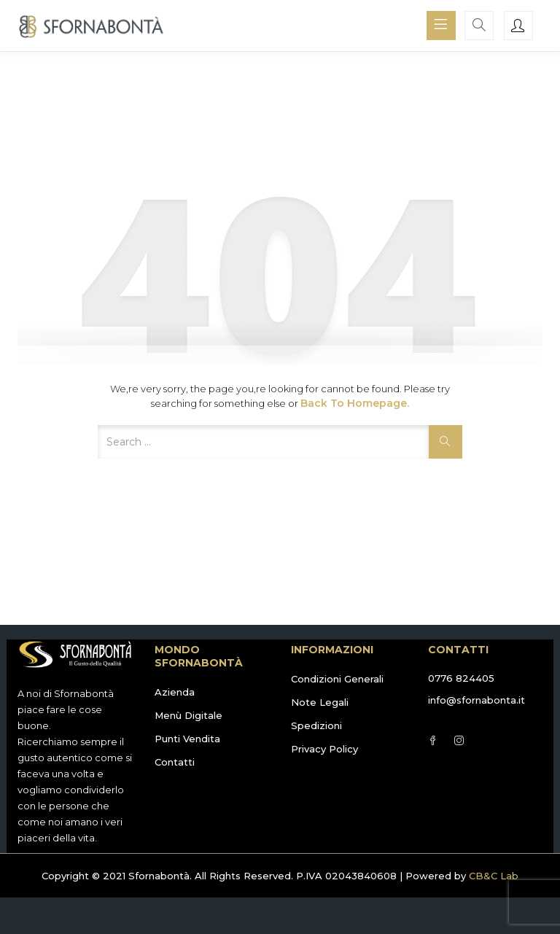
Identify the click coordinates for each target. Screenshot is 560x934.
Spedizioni (316, 725)
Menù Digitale (188, 715)
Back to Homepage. (355, 403)
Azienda (175, 692)
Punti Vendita (187, 739)
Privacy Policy (324, 749)
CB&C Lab (494, 876)
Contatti (175, 762)
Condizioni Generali (337, 679)
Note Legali (320, 702)
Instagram (459, 740)
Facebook (433, 740)
